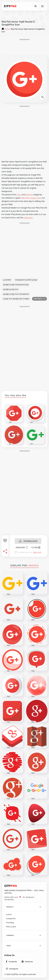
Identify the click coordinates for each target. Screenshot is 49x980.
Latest (9, 914)
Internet (29, 195)
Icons (19, 195)
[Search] (36, 6)
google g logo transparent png (16, 285)
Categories (11, 919)
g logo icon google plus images (16, 299)
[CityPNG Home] (10, 6)
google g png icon (11, 289)
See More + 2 (39, 299)
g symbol (7, 280)
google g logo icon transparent (16, 294)
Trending (10, 923)
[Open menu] (42, 6)
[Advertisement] (25, 47)
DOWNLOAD (28, 541)
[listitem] (11, 962)
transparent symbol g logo (26, 280)
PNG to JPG (11, 927)
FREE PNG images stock (31, 198)
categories (28, 218)
